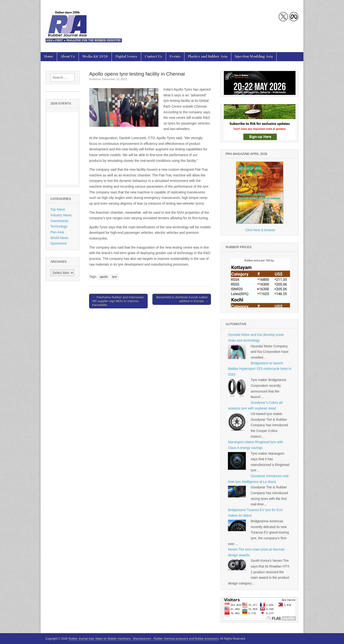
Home (49, 57)
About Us (68, 57)
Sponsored (59, 243)
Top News (58, 209)
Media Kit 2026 (95, 57)
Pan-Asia (57, 232)
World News (59, 238)
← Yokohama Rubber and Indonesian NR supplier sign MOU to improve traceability (118, 301)
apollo (104, 277)
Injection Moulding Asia (254, 57)
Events (175, 57)
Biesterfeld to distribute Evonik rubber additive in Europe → (182, 299)
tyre (115, 277)
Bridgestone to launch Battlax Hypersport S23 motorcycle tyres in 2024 (260, 369)
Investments (59, 221)
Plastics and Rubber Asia (208, 57)
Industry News (61, 215)
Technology (59, 226)
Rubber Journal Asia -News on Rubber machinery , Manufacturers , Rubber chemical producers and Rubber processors (143, 639)
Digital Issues (126, 57)
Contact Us (153, 57)
